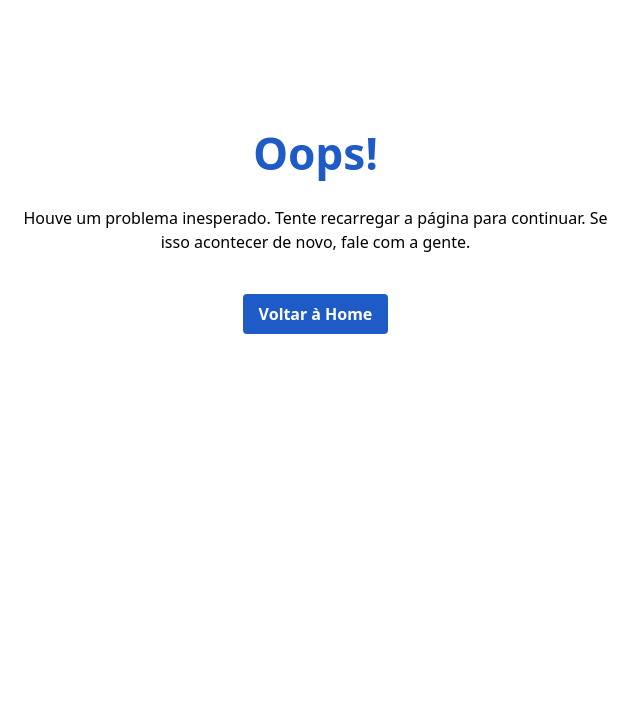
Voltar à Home (316, 314)
